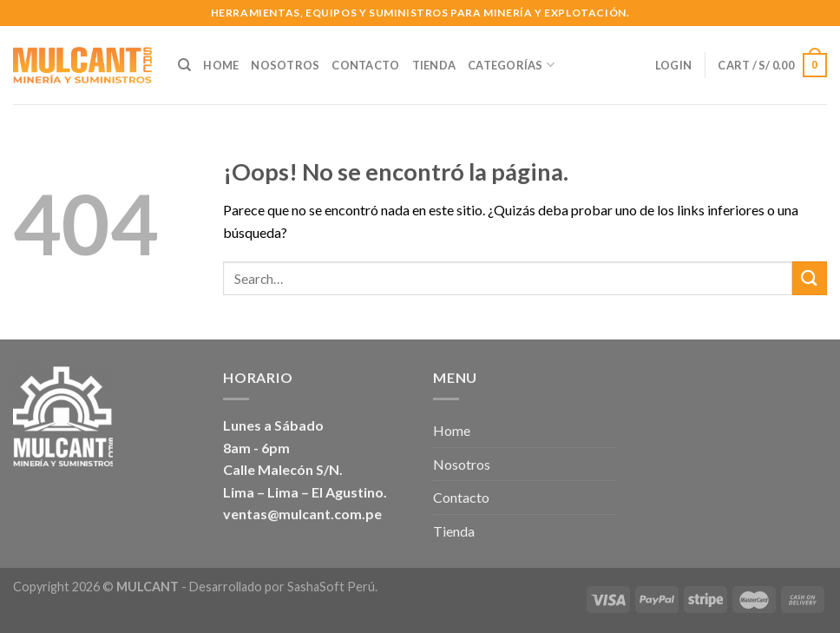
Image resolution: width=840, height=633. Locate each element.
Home (221, 65)
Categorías (511, 65)
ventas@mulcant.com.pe (302, 514)
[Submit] (810, 278)
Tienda (434, 65)
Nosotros (285, 65)
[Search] (184, 65)
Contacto (365, 65)
